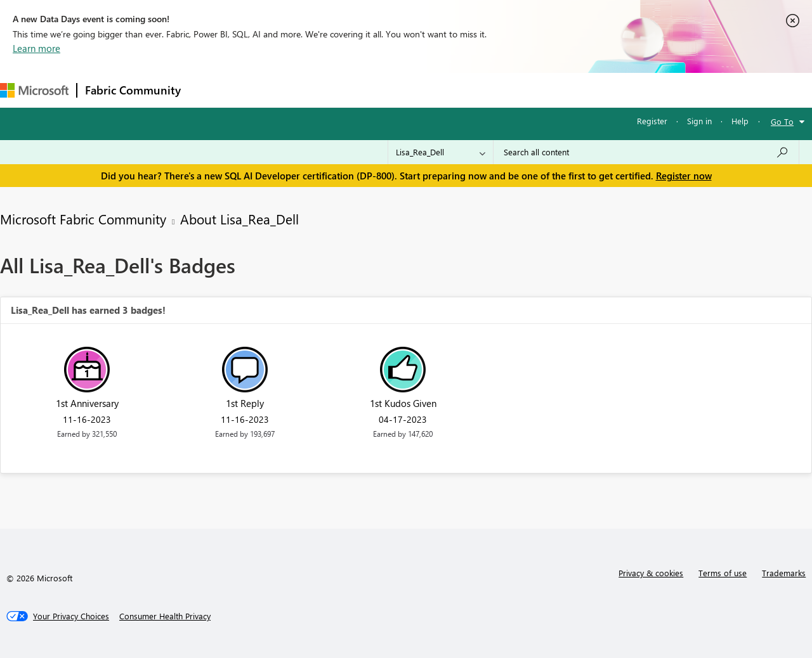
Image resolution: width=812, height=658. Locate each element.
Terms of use (723, 573)
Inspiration (265, 90)
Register (652, 121)
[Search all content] (646, 152)
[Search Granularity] (441, 152)
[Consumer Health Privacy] (165, 616)
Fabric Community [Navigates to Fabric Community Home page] (133, 90)
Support (533, 90)
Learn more (36, 48)
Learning (480, 90)
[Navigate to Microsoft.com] (34, 90)
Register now (684, 176)
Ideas (318, 90)
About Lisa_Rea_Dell (239, 219)
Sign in (699, 121)
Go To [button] (782, 121)
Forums (210, 90)
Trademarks (784, 573)
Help (740, 121)
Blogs (431, 90)
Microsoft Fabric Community (83, 219)
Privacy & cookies (651, 573)
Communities (374, 90)
